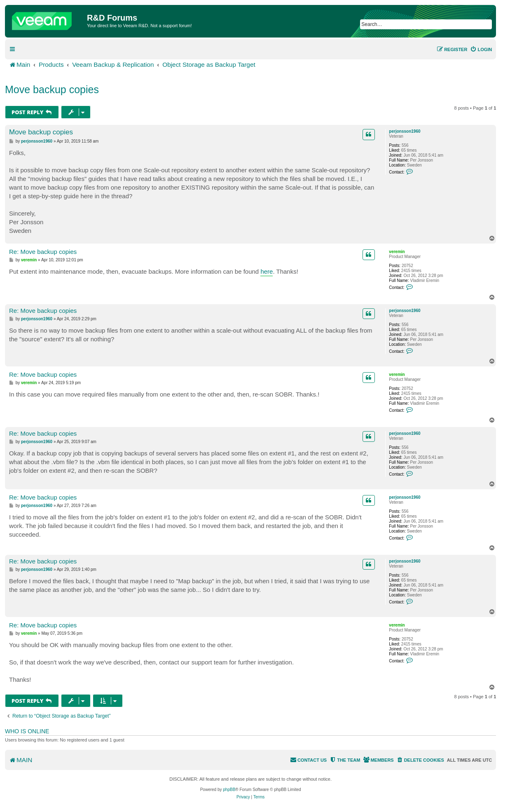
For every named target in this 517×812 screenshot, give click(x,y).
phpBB (229, 790)
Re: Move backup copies (43, 252)
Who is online (27, 731)
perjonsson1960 (405, 131)
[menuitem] (481, 49)
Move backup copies (52, 89)
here (267, 271)
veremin (397, 252)
